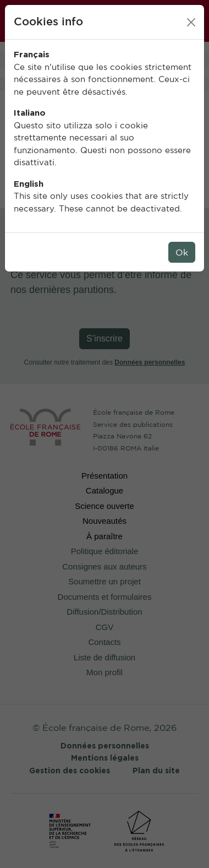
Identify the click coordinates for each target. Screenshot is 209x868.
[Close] (191, 22)
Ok (182, 252)
